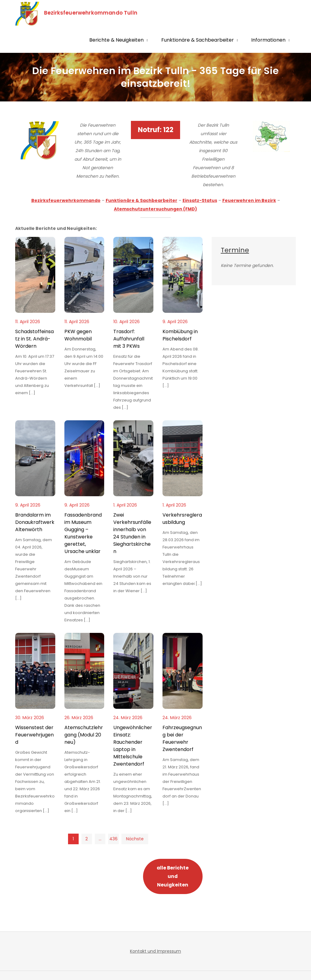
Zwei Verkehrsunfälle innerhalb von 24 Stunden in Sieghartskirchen (132, 533)
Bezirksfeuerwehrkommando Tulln (91, 13)
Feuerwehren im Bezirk (249, 200)
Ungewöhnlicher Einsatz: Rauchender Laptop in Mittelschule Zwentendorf (133, 746)
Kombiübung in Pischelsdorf (180, 335)
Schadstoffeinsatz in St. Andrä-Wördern (34, 339)
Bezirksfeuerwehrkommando (66, 200)
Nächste (135, 839)
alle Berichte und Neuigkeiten (173, 876)
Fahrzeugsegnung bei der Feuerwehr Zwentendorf (182, 738)
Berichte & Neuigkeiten (116, 40)
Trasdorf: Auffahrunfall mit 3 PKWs (129, 339)
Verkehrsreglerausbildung (182, 519)
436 (113, 839)
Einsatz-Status (200, 200)
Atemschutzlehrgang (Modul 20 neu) (84, 735)
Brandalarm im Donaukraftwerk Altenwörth (35, 522)
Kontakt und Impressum (155, 951)
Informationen (268, 40)
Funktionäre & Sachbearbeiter (198, 40)
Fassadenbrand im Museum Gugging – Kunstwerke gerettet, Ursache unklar (83, 533)
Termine (235, 250)
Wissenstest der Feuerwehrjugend (34, 735)
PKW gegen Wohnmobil (78, 335)
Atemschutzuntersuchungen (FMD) (155, 209)
